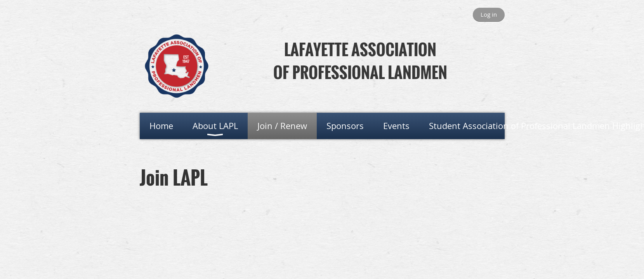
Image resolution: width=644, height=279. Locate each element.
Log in (489, 14)
